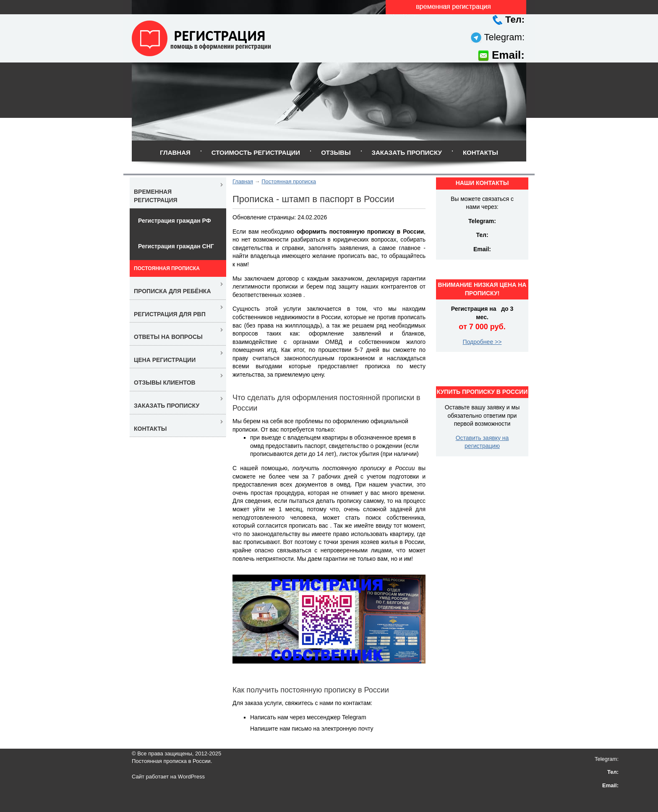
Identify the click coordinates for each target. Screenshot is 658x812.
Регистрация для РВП (170, 314)
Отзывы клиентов (165, 383)
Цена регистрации (165, 360)
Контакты (480, 152)
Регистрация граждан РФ (175, 221)
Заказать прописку (407, 152)
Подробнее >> (482, 342)
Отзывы (336, 152)
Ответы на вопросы (168, 337)
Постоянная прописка (289, 181)
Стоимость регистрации (256, 152)
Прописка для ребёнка (172, 291)
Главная (175, 152)
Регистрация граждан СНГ (176, 246)
